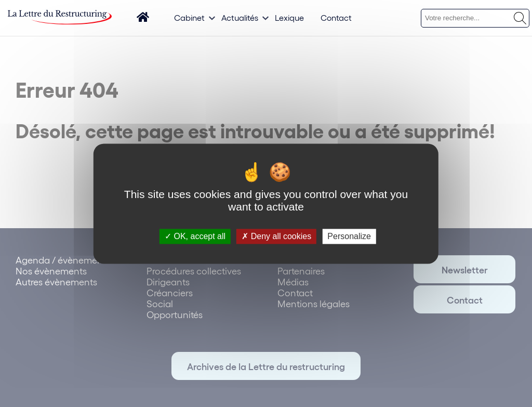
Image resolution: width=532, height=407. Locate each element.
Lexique (289, 17)
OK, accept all (195, 236)
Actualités (240, 17)
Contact (336, 17)
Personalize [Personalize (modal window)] (349, 236)
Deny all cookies (276, 236)
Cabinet (189, 17)
